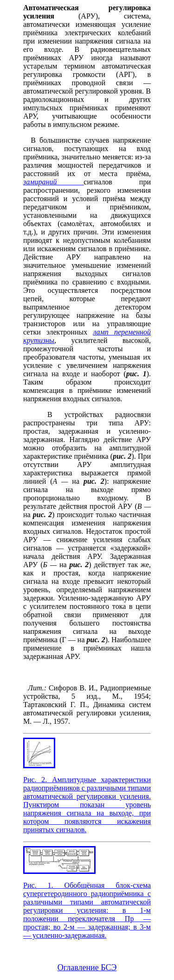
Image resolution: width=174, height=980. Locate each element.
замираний (53, 182)
